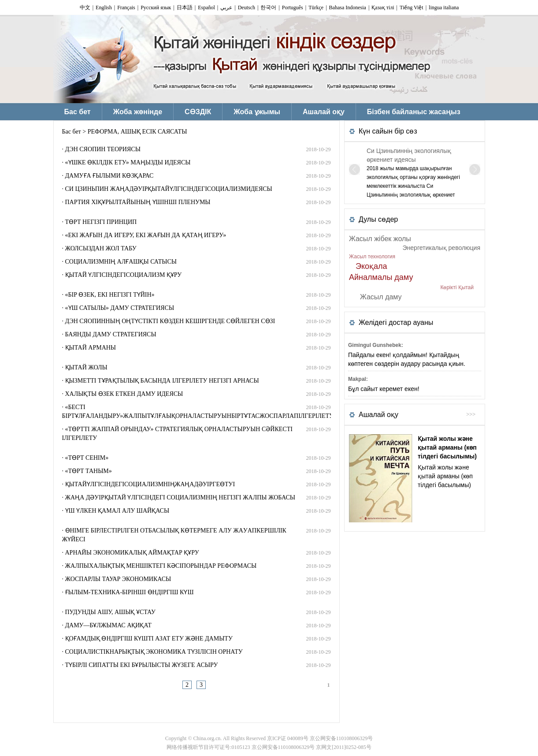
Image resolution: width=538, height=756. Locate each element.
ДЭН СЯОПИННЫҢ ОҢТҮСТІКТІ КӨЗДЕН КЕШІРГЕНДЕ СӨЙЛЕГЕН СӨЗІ (170, 321)
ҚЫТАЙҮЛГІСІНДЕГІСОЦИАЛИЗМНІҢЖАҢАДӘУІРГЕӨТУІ (150, 484)
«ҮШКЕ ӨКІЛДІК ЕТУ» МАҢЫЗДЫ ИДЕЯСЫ (128, 162)
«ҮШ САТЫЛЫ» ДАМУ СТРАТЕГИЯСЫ (120, 308)
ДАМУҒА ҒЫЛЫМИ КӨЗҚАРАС (109, 176)
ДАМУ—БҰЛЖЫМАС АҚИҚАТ (108, 625)
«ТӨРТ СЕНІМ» (87, 458)
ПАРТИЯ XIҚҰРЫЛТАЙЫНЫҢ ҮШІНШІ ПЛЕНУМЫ (138, 202)
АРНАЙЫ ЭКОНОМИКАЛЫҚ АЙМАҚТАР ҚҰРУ (132, 553)
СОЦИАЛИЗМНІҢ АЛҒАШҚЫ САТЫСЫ (121, 262)
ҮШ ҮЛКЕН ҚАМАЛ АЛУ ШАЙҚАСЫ (117, 511)
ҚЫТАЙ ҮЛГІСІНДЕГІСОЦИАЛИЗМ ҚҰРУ (124, 275)
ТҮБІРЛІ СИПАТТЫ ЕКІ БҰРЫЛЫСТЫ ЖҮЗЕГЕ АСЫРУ (142, 665)
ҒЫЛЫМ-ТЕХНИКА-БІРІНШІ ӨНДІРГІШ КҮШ (130, 592)
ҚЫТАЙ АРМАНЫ (91, 348)
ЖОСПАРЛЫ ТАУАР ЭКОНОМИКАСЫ (118, 579)
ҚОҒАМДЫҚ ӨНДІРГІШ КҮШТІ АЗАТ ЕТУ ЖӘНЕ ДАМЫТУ (149, 639)
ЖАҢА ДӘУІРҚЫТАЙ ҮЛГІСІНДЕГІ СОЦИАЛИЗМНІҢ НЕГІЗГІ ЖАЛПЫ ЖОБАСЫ (180, 497)
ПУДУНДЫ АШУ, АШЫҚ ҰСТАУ (110, 612)
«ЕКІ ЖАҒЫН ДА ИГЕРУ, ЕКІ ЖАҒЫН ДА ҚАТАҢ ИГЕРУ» (146, 235)
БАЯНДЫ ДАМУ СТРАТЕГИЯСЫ (111, 334)
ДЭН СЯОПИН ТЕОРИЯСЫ (103, 149)
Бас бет (72, 132)
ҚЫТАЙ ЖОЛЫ (86, 367)
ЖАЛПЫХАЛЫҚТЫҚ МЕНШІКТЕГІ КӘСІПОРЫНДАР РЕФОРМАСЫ (161, 566)
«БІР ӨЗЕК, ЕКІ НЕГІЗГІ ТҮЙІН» (110, 295)
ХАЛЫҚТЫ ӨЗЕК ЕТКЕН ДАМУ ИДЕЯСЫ (124, 394)
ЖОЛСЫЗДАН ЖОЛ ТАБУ (101, 248)
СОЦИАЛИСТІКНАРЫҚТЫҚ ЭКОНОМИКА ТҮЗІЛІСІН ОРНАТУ (154, 652)
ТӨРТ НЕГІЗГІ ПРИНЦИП (101, 222)
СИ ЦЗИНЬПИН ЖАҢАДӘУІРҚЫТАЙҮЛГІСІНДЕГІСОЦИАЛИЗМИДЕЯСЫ (169, 189)
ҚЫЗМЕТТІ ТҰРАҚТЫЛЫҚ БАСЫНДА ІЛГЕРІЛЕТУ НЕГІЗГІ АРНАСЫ (162, 381)
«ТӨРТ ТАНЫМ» (89, 471)
